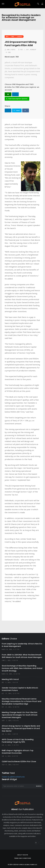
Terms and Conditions (23, 858)
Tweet (17, 110)
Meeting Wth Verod (10, 679)
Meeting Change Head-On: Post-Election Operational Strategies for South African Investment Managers (20, 715)
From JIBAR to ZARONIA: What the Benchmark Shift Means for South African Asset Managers (22, 656)
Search (39, 786)
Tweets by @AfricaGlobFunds (13, 777)
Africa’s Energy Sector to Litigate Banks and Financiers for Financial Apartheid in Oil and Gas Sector (21, 728)
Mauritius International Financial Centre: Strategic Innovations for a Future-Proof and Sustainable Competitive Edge (21, 701)
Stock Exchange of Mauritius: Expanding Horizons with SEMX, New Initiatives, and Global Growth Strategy (22, 668)
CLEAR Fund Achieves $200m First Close (19, 761)
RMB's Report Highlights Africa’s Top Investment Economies (18, 752)
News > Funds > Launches (14, 37)
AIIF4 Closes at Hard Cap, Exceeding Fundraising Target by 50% (18, 741)
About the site (23, 855)
